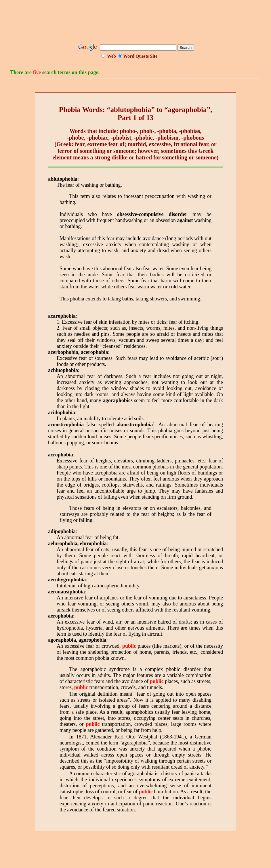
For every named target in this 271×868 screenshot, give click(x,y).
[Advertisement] (135, 24)
